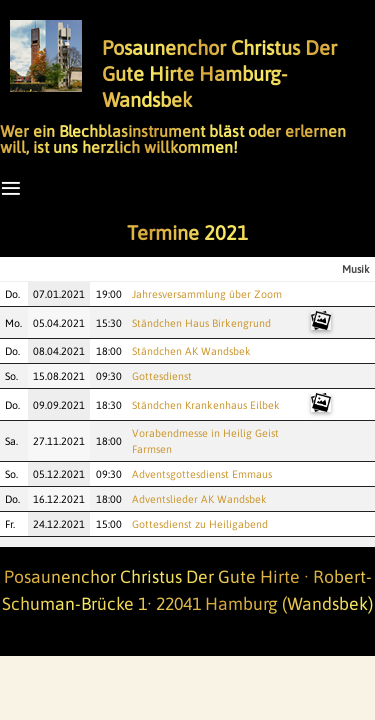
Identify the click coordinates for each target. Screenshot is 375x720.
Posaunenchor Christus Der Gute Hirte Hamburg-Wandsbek (219, 73)
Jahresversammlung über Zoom (207, 294)
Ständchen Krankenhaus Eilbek (206, 405)
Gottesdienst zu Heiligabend (200, 524)
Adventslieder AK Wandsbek (199, 499)
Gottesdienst (162, 376)
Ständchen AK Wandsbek (191, 351)
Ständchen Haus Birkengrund (201, 323)
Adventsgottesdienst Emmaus (202, 474)
